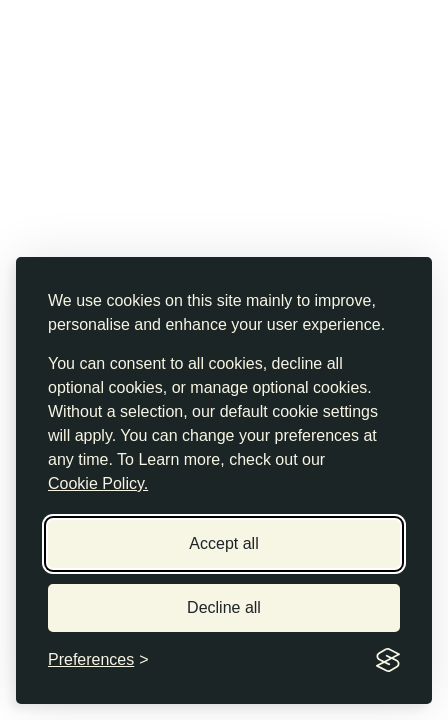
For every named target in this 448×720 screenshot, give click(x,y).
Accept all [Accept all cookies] (223, 543)
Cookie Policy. (98, 483)
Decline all (224, 607)
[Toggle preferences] (98, 659)
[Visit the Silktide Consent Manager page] (388, 660)
